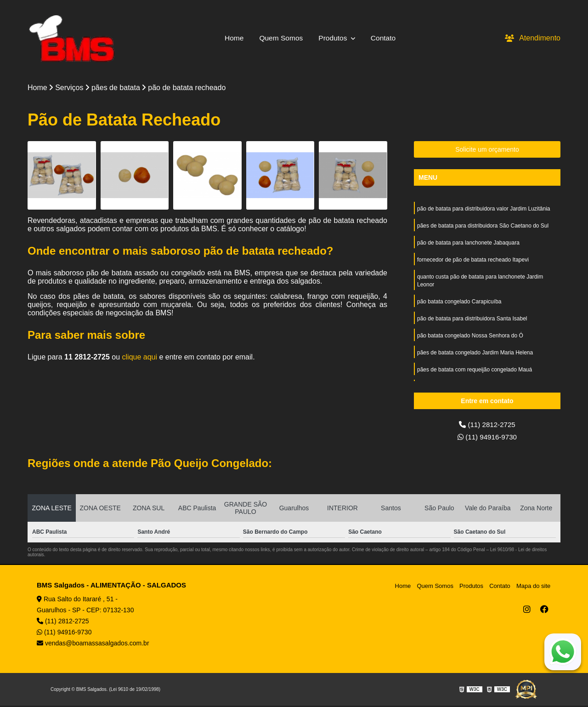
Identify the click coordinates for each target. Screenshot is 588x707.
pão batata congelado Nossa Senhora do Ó (470, 340)
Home (233, 38)
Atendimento (533, 38)
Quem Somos (281, 38)
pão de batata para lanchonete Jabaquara (468, 244)
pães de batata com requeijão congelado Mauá (475, 375)
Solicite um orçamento (487, 150)
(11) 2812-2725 (487, 425)
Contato (384, 38)
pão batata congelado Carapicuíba (459, 305)
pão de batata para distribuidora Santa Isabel (472, 322)
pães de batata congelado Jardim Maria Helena (475, 357)
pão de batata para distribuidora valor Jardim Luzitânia (484, 209)
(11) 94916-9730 (487, 438)
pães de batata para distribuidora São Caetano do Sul (483, 227)
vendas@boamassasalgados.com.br (93, 644)
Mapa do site (534, 587)
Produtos (334, 38)
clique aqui (140, 357)
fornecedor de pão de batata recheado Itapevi (473, 262)
